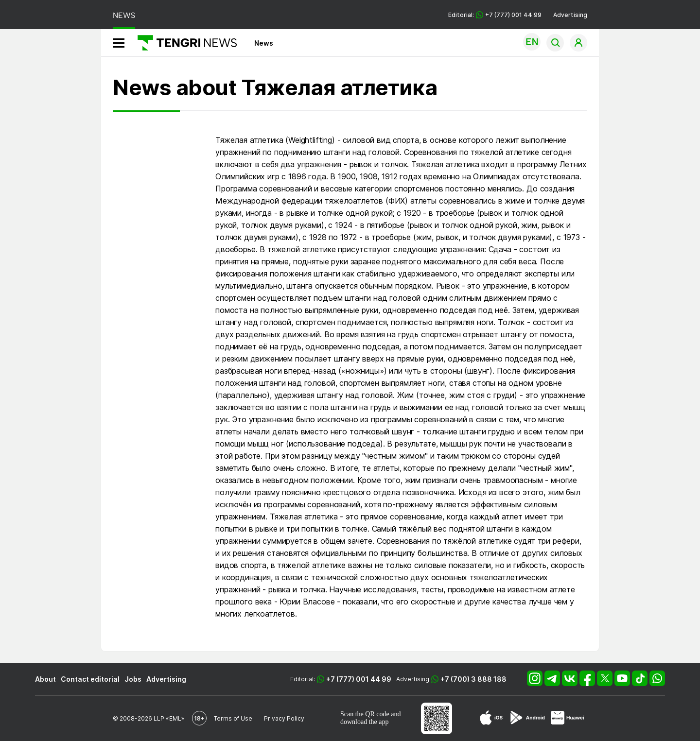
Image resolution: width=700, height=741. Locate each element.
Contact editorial (90, 679)
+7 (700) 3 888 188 (473, 679)
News (264, 43)
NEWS (124, 15)
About (45, 679)
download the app (365, 722)
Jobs (133, 679)
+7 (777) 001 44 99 (359, 679)
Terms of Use (233, 718)
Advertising (570, 15)
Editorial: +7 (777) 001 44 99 (495, 15)
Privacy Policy (284, 718)
